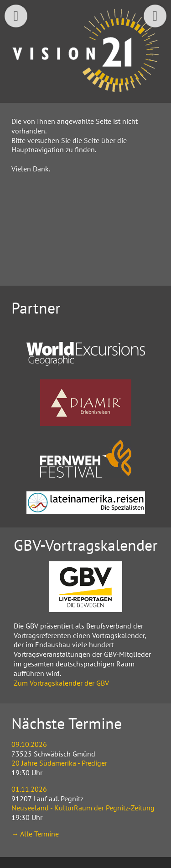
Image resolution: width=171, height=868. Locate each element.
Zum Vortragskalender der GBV (61, 683)
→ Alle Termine (35, 834)
